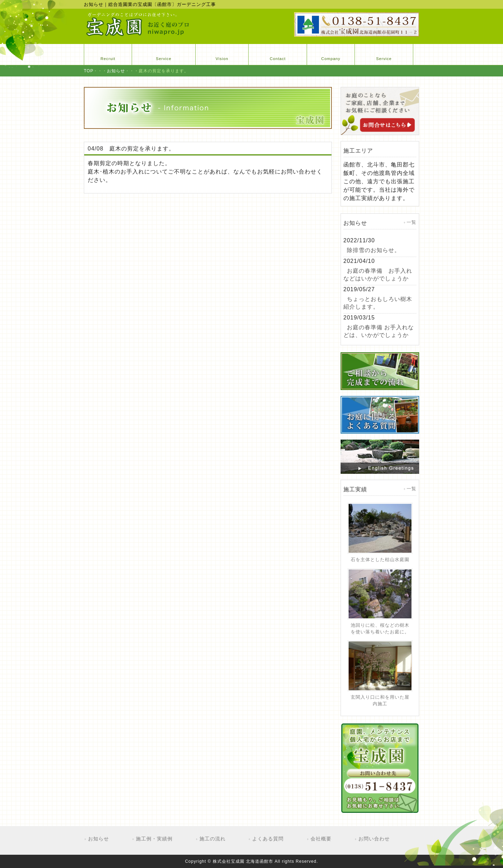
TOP (89, 71)
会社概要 (321, 839)
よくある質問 (268, 839)
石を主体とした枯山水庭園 (380, 560)
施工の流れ (213, 839)
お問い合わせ (374, 839)
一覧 (411, 222)
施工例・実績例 (154, 839)
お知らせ (116, 71)
